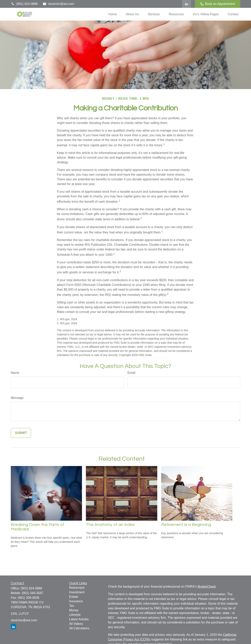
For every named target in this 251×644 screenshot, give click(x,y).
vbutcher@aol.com (58, 4)
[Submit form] (21, 433)
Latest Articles (79, 619)
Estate (74, 597)
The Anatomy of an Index (110, 525)
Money (74, 610)
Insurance (76, 601)
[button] (113, 14)
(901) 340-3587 (32, 593)
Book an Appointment (218, 4)
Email (131, 373)
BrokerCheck (207, 587)
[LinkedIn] (187, 4)
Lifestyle (75, 615)
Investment (77, 592)
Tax (72, 606)
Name (15, 373)
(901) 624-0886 (24, 4)
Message (17, 398)
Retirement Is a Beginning (186, 525)
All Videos (76, 624)
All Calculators (79, 628)
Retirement (77, 588)
